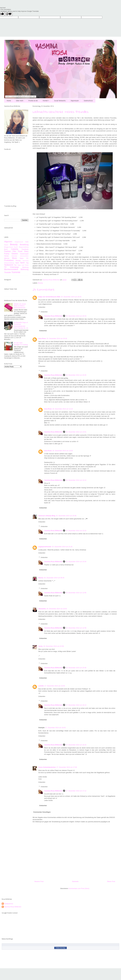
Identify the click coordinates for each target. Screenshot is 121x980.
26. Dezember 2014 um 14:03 (63, 451)
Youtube (8, 272)
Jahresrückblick (24, 256)
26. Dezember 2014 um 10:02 (57, 609)
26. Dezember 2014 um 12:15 (63, 409)
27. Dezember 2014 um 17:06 (67, 767)
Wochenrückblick (11, 269)
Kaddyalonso (9, 904)
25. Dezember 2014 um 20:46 (66, 516)
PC (27, 258)
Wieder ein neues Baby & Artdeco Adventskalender (20, 306)
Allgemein (8, 242)
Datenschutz (88, 101)
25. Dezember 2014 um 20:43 (76, 316)
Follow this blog (60, 948)
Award (6, 245)
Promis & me (33, 101)
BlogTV (16, 247)
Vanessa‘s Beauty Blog (47, 516)
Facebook (25, 249)
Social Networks (60, 101)
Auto (27, 242)
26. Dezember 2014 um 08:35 (54, 578)
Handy (6, 256)
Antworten (42, 307)
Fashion (7, 251)
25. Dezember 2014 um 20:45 (76, 375)
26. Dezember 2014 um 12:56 (76, 593)
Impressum (75, 101)
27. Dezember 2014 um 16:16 (76, 745)
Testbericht (9, 265)
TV (5, 267)
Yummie (16, 272)
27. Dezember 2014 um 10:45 (55, 686)
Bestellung (24, 245)
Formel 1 (46, 101)
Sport (22, 263)
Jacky (40, 646)
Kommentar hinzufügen (42, 812)
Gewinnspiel (24, 254)
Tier (15, 265)
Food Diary (23, 251)
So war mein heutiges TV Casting (21, 344)
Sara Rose (42, 338)
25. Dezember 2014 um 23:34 (76, 562)
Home (9, 101)
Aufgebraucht (19, 242)
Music (15, 258)
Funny (7, 254)
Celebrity (15, 249)
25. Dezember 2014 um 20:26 (57, 338)
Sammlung (26, 261)
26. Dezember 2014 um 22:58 (54, 646)
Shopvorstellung (9, 263)
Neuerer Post (39, 881)
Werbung (25, 267)
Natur (22, 258)
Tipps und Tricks (23, 265)
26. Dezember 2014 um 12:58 (76, 628)
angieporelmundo (45, 547)
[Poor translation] (9, 14)
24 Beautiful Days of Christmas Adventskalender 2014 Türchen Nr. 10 (21, 325)
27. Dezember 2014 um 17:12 (76, 791)
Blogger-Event (9, 247)
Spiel (17, 263)
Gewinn (15, 254)
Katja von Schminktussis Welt (49, 297)
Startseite (75, 881)
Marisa (41, 578)
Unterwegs (14, 267)
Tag (27, 263)
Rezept (18, 261)
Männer (7, 258)
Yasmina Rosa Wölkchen (53, 316)
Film (14, 251)
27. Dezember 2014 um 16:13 (76, 705)
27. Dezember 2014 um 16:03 (55, 728)
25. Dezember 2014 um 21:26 (62, 547)
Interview (14, 256)
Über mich (20, 101)
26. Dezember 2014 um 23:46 (76, 668)
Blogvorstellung (24, 247)
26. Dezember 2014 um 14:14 (76, 480)
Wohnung (25, 269)
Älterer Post (111, 881)
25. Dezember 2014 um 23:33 (76, 531)
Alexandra (42, 609)
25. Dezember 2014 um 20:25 (71, 297)
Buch (6, 249)
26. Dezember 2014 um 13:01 (76, 432)
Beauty (40, 283)
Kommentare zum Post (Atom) (79, 888)
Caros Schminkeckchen (47, 767)
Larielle (41, 686)
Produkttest (9, 260)
